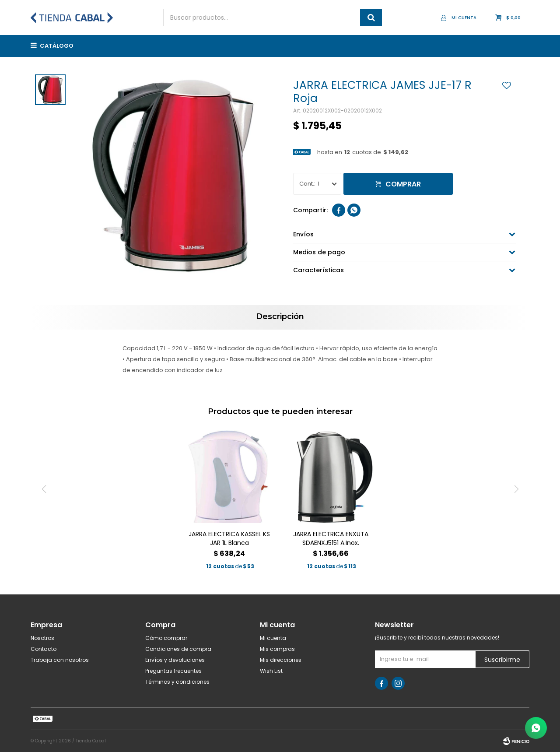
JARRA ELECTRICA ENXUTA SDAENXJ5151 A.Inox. (331, 538)
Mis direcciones (281, 660)
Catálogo (57, 46)
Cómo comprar (166, 638)
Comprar (403, 184)
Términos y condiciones (177, 682)
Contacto (44, 649)
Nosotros (42, 638)
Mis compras (277, 649)
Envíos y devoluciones (175, 660)
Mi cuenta (273, 638)
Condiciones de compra (178, 649)
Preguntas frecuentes (173, 671)
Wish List (271, 671)
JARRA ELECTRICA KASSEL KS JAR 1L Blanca (229, 538)
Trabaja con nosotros (60, 660)
